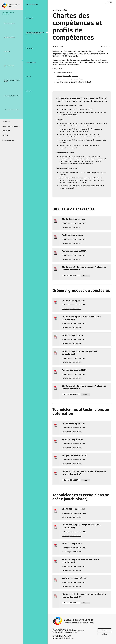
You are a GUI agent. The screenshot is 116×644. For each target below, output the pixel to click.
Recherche (6, 131)
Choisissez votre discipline (8, 13)
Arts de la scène (9, 66)
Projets (5, 136)
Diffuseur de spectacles (64, 73)
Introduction (29, 18)
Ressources (29, 48)
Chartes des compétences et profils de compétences (35, 33)
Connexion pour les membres (72, 227)
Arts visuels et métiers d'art (12, 96)
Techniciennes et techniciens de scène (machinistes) (74, 82)
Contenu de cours (31, 62)
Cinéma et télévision (9, 37)
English (110, 2)
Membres (104, 630)
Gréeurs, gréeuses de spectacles (67, 76)
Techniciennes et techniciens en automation (71, 79)
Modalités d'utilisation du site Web (63, 638)
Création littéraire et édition (12, 110)
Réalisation (29, 91)
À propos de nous (9, 140)
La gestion (6, 122)
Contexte (28, 77)
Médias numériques (9, 23)
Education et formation (11, 126)
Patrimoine (7, 52)
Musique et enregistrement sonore (11, 81)
